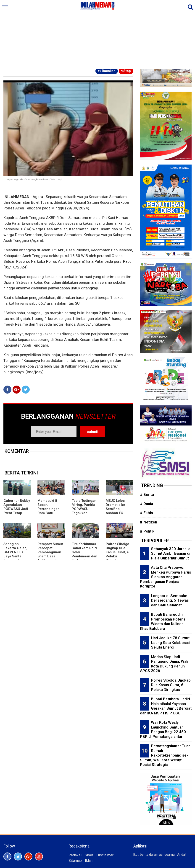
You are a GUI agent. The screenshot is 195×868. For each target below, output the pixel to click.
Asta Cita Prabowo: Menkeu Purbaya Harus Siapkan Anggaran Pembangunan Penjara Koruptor (166, 577)
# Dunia (146, 504)
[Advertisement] (97, 35)
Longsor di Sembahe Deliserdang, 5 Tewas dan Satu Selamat (170, 600)
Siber (89, 855)
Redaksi (75, 855)
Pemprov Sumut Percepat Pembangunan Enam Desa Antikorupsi (50, 552)
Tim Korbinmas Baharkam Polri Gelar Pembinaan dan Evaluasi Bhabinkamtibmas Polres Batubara (84, 558)
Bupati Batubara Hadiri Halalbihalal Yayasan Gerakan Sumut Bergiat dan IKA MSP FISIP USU (166, 706)
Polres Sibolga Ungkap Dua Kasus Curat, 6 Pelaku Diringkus (117, 552)
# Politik (147, 531)
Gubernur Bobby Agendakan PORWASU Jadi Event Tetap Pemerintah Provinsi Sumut (17, 511)
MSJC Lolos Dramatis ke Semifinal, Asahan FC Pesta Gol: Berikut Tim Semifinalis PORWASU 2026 (119, 515)
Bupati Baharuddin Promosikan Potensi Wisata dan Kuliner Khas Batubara (163, 621)
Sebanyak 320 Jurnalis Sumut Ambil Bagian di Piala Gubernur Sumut (171, 553)
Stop (126, 71)
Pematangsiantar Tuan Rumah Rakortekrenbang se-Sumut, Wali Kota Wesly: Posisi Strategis (165, 755)
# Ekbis (146, 513)
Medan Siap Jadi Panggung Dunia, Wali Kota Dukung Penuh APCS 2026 (164, 664)
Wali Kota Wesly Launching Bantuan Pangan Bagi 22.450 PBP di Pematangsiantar (163, 729)
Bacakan (107, 71)
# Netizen (149, 522)
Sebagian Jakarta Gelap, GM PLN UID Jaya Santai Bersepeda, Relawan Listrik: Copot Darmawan (16, 558)
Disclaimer (105, 855)
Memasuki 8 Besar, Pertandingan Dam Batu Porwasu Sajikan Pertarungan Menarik (51, 513)
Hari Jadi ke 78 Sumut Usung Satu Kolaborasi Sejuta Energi (171, 643)
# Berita (147, 495)
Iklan (89, 861)
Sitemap (75, 861)
